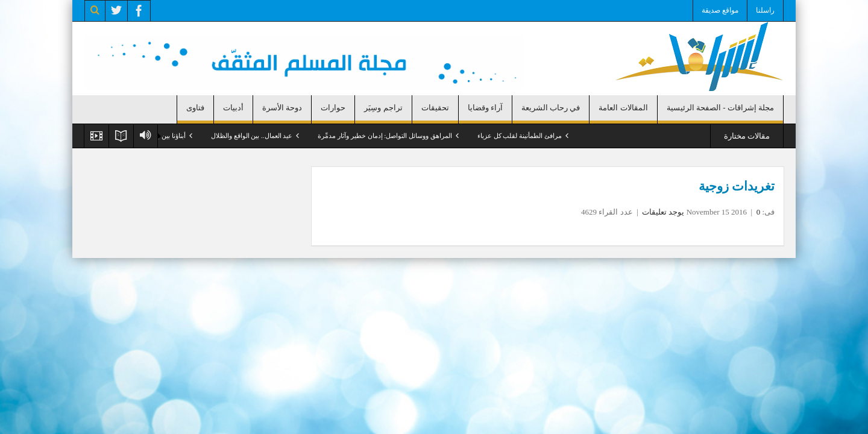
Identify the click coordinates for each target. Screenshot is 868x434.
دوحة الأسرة (282, 108)
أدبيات (233, 108)
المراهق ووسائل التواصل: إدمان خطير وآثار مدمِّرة (385, 136)
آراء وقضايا (485, 108)
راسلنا (765, 10)
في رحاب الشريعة (551, 108)
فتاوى (195, 108)
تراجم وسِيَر (383, 108)
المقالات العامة (623, 108)
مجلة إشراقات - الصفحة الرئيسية (720, 108)
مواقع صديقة (720, 10)
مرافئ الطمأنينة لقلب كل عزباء (520, 136)
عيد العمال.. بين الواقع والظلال (252, 136)
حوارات (333, 108)
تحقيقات (435, 108)
